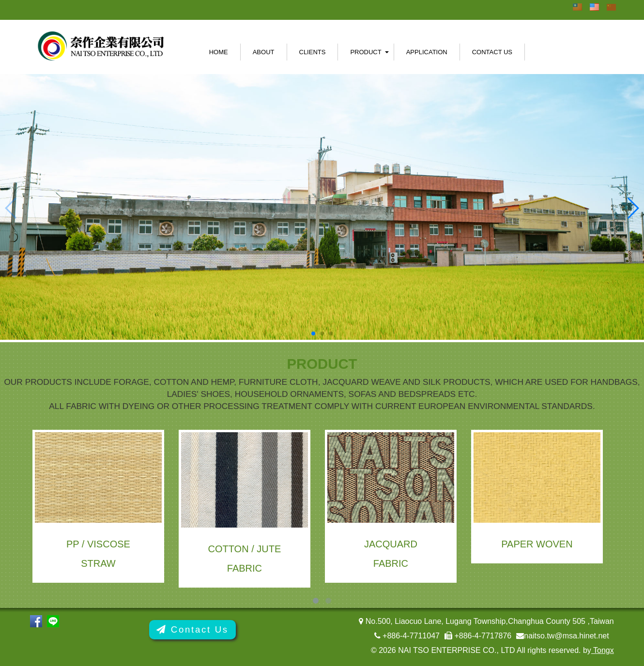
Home (219, 52)
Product (366, 52)
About (264, 52)
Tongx (603, 650)
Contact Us (492, 52)
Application (427, 52)
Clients (313, 52)
